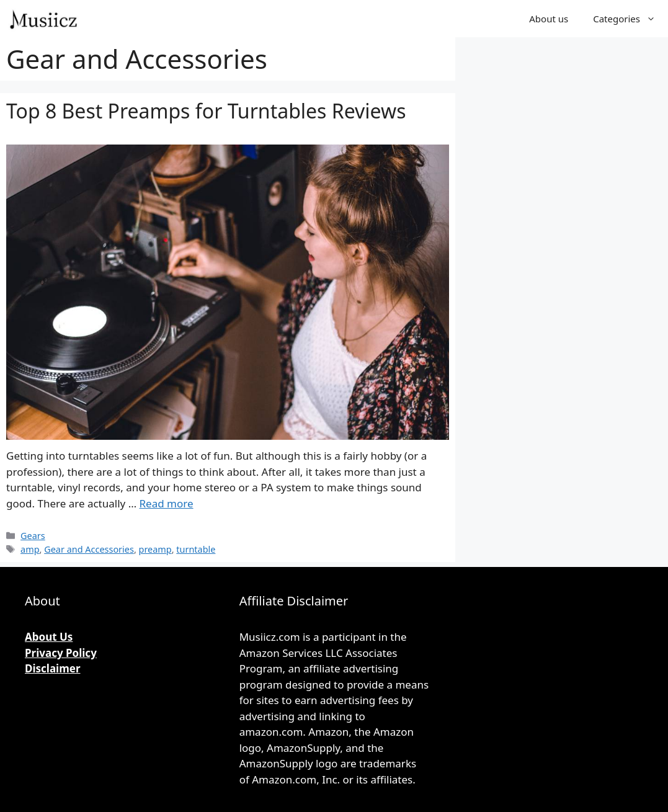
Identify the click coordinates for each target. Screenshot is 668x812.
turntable (196, 549)
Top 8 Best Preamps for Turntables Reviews (206, 111)
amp (30, 549)
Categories (630, 19)
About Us (49, 637)
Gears (33, 536)
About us (549, 19)
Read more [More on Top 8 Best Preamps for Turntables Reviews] (167, 503)
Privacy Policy (61, 653)
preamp (155, 549)
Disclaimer (53, 668)
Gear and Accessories (89, 549)
